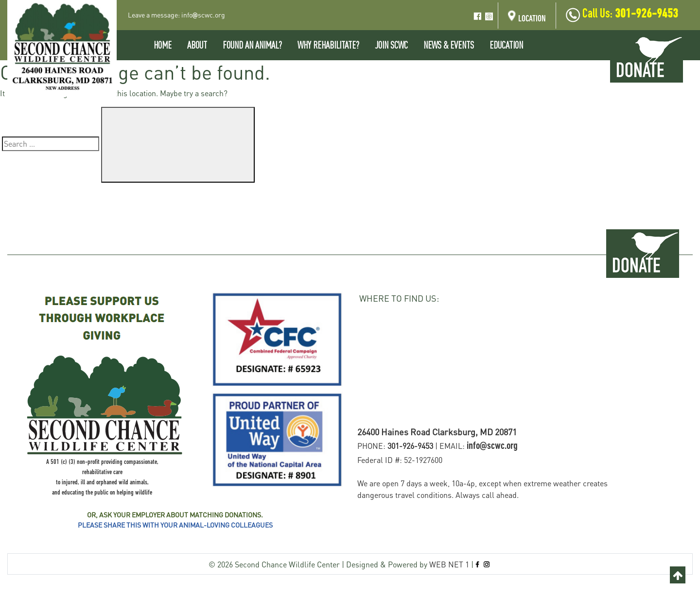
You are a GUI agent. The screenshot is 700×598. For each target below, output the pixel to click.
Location (527, 18)
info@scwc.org (492, 446)
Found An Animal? (252, 45)
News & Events (449, 45)
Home (163, 45)
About (197, 45)
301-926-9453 (647, 14)
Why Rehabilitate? (328, 45)
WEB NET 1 (449, 564)
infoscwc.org (203, 15)
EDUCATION (506, 45)
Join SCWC (391, 45)
